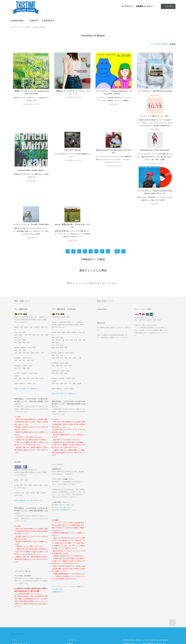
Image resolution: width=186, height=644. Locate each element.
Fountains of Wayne (39, 27)
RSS (69, 610)
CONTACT (48, 21)
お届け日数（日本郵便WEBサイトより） (65, 465)
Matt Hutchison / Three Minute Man (31, 176)
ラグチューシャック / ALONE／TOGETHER (114, 176)
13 (117, 207)
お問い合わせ (17, 613)
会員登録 (139, 6)
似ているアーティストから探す (20, 27)
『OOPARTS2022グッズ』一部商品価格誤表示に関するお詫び (144, 599)
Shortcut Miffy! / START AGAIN (72, 145)
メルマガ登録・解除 (74, 606)
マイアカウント (127, 6)
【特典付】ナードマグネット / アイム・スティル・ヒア (72, 92)
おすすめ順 (156, 44)
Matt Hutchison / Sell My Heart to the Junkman (155, 126)
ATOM (74, 610)
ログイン (150, 6)
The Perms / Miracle (114, 125)
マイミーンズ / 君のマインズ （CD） (31, 125)
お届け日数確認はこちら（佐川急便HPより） (29, 456)
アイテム (168, 6)
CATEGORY (18, 21)
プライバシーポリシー (20, 610)
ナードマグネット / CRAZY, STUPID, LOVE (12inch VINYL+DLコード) (72, 184)
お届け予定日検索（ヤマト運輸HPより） (27, 344)
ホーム (14, 596)
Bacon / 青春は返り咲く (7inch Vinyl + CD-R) (155, 177)
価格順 (165, 44)
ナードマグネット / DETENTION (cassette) (155, 92)
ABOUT (34, 21)
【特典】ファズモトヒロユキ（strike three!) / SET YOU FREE (31, 92)
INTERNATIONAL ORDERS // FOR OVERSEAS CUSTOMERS (145, 596)
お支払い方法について (20, 599)
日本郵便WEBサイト (58, 547)
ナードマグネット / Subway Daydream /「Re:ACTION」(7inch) (114, 92)
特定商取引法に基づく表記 (21, 606)
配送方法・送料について (21, 603)
